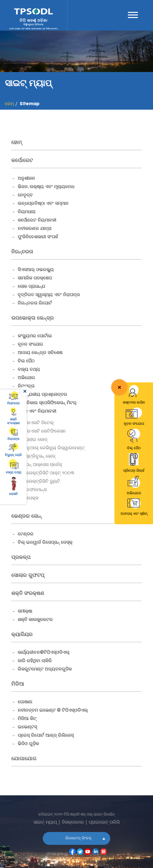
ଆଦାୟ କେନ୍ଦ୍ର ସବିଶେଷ (40, 353)
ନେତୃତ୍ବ (25, 196)
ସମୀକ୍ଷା (25, 612)
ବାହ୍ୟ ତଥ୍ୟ (29, 370)
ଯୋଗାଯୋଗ (24, 759)
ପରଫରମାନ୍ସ (35, 490)
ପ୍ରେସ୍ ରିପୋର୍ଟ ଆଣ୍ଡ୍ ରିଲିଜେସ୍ (46, 736)
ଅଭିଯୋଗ (26, 378)
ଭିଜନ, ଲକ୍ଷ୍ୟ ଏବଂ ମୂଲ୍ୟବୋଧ (46, 187)
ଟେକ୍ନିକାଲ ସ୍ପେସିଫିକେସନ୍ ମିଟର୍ (47, 403)
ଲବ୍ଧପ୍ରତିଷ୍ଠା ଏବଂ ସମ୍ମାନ (43, 204)
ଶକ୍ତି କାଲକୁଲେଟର (35, 620)
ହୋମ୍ (17, 143)
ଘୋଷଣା (25, 702)
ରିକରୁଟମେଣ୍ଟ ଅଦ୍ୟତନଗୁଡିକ (45, 670)
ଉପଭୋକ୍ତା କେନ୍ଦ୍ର (32, 318)
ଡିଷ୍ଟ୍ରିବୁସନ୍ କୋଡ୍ (39, 457)
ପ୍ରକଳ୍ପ (21, 558)
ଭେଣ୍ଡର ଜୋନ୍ (26, 516)
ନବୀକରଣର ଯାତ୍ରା (35, 229)
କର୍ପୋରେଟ (22, 161)
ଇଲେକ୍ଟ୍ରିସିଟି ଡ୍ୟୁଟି (41, 482)
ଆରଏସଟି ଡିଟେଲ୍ (38, 423)
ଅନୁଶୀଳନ (26, 179)
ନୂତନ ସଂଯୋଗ (30, 345)
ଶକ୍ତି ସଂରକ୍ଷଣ (28, 594)
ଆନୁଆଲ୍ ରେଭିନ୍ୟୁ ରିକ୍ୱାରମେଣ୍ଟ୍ (54, 448)
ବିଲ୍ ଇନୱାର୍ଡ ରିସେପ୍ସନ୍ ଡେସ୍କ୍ (45, 543)
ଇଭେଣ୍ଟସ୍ (27, 727)
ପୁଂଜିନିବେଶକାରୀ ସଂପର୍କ (38, 237)
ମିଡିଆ (18, 684)
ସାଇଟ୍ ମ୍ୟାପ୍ (45, 823)
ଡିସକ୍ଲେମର (73, 823)
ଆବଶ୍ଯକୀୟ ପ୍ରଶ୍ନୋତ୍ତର (42, 395)
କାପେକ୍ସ (30, 498)
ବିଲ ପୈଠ (26, 361)
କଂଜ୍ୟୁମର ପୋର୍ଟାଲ (35, 336)
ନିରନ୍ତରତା (22, 252)
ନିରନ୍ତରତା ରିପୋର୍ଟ (35, 304)
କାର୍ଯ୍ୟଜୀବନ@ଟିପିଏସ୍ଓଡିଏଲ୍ (44, 653)
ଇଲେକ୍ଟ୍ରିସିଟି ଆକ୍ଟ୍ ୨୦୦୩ (48, 473)
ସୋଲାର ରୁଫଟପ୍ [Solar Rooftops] (28, 576)
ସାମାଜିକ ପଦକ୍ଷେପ (35, 279)
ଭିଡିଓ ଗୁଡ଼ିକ (28, 744)
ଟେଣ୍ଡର (26, 535)
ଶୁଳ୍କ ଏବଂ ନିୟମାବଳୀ (37, 412)
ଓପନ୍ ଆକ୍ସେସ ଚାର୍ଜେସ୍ (42, 465)
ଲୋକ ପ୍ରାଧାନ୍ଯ (31, 287)
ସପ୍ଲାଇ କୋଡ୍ (35, 440)
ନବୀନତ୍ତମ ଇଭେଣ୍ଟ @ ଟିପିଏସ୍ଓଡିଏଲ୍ (53, 711)
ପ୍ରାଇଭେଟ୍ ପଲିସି (104, 823)
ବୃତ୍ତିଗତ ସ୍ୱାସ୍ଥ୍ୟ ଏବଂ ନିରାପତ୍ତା (49, 295)
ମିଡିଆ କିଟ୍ (27, 719)
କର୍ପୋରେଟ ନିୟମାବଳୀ (37, 221)
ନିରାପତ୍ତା (26, 387)
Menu (133, 15)
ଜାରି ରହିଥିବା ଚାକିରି (35, 661)
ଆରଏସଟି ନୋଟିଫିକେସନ (44, 432)
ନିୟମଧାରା (27, 212)
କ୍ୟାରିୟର (22, 635)
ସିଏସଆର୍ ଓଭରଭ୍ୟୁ (36, 270)
